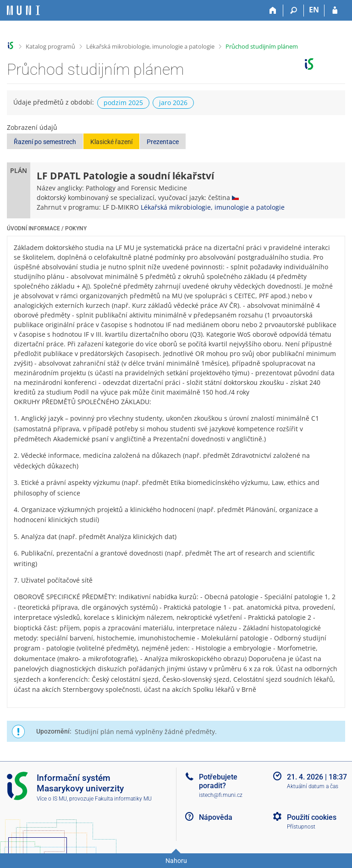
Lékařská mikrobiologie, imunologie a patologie (150, 46)
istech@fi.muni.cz (221, 795)
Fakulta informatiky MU (123, 799)
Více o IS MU (52, 799)
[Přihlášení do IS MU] (335, 11)
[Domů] (273, 11)
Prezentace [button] (163, 142)
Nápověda (216, 817)
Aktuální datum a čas (313, 786)
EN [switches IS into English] (314, 10)
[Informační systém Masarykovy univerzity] (23, 10)
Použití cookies (312, 817)
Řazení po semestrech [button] (45, 142)
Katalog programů (50, 46)
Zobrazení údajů (32, 127)
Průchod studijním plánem (262, 46)
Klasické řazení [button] (111, 142)
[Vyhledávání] (294, 11)
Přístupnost (301, 827)
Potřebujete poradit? (218, 781)
